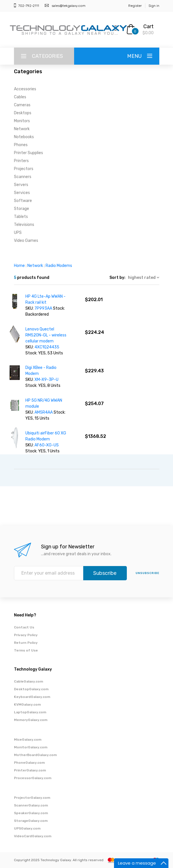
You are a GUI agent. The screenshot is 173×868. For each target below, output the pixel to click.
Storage (22, 209)
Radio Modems (59, 266)
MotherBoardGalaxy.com (35, 755)
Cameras (22, 105)
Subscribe (105, 573)
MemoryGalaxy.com (31, 720)
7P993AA (44, 308)
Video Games (26, 241)
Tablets (21, 217)
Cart (148, 26)
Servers (21, 185)
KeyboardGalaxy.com (32, 697)
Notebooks (24, 137)
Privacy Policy (26, 635)
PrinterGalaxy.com (30, 770)
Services (22, 193)
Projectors (24, 169)
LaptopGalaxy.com (30, 712)
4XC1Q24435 (47, 347)
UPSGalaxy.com (27, 828)
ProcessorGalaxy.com (33, 778)
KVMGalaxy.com (27, 704)
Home (19, 266)
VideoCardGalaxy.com (33, 836)
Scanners (23, 177)
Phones (21, 145)
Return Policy (26, 643)
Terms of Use (26, 650)
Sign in (154, 6)
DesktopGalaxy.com (31, 689)
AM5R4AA (44, 412)
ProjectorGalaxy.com (32, 798)
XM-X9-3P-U (46, 380)
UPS (18, 233)
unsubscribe (147, 573)
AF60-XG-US (47, 445)
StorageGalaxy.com (31, 821)
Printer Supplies (29, 153)
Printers (21, 161)
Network (22, 129)
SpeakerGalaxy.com (31, 813)
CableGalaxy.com (29, 681)
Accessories (25, 89)
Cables (20, 97)
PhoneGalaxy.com (29, 763)
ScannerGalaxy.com (31, 805)
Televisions (24, 225)
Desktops (23, 113)
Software (23, 201)
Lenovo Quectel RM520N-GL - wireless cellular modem (46, 335)
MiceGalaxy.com (28, 740)
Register (135, 6)
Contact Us (24, 627)
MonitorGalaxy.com (31, 747)
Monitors (22, 121)
